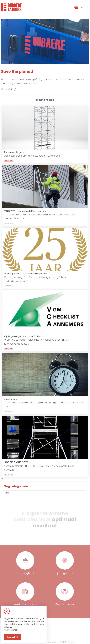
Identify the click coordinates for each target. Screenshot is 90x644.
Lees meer (8, 161)
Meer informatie (11, 630)
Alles (7, 493)
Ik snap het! (13, 637)
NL (82, 7)
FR (87, 7)
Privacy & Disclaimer (48, 642)
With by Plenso (66, 642)
